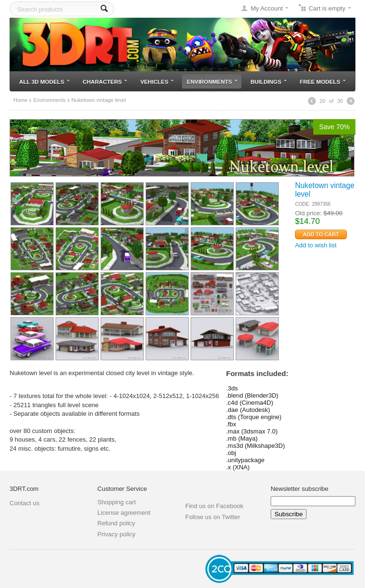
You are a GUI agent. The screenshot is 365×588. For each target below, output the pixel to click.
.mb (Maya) (242, 438)
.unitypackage (245, 460)
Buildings (268, 82)
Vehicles (157, 82)
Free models (323, 82)
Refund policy (116, 523)
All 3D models (44, 82)
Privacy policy (116, 534)
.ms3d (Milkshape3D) (256, 446)
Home (20, 100)
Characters (105, 82)
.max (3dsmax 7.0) (252, 431)
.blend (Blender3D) (252, 395)
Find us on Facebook (214, 506)
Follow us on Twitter (213, 517)
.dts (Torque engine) (254, 417)
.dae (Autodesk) (248, 410)
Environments (212, 82)
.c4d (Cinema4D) (250, 403)
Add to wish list (316, 245)
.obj (231, 453)
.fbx (231, 424)
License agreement (124, 513)
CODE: (303, 204)
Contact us (24, 503)
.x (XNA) (238, 467)
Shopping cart (116, 502)
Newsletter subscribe (300, 489)
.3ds (232, 388)
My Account (267, 8)
